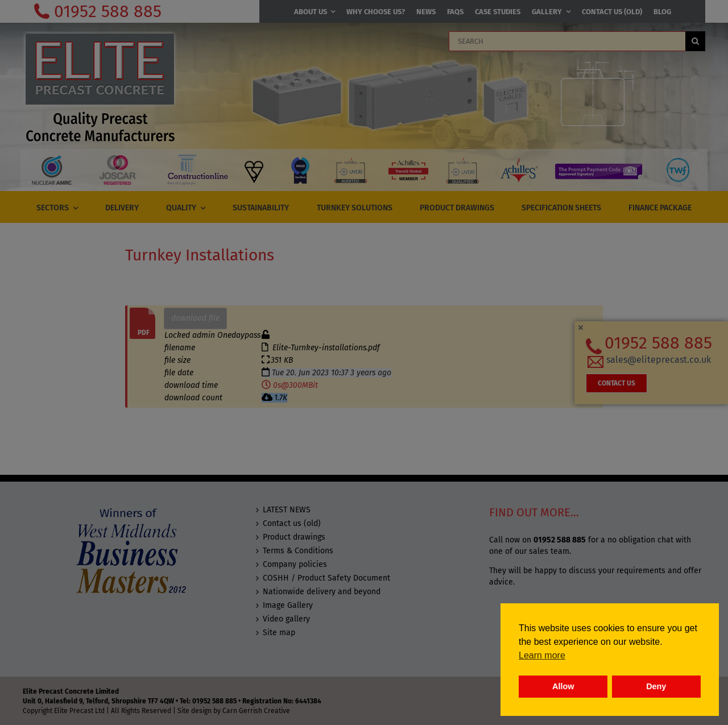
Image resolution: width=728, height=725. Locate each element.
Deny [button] (656, 686)
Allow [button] (563, 686)
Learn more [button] (542, 655)
